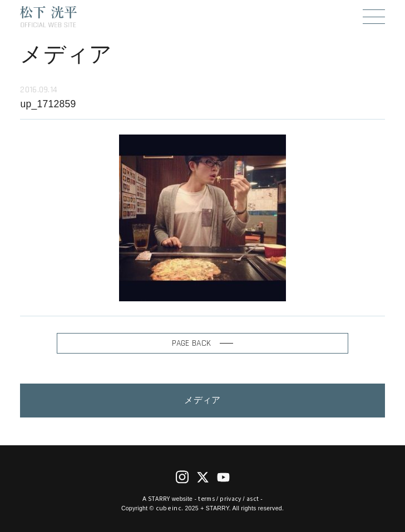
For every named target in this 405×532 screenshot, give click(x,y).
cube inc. (170, 508)
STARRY (159, 498)
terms (206, 498)
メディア (202, 400)
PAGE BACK (203, 343)
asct (253, 498)
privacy (230, 498)
